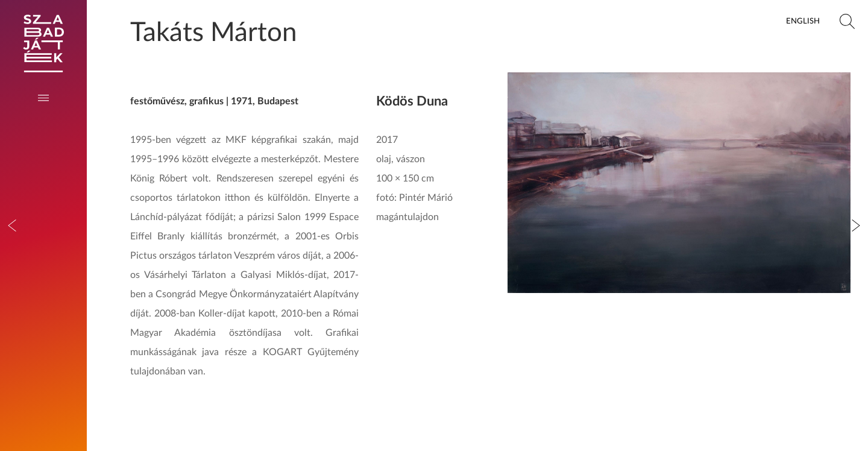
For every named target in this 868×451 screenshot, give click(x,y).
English (803, 21)
